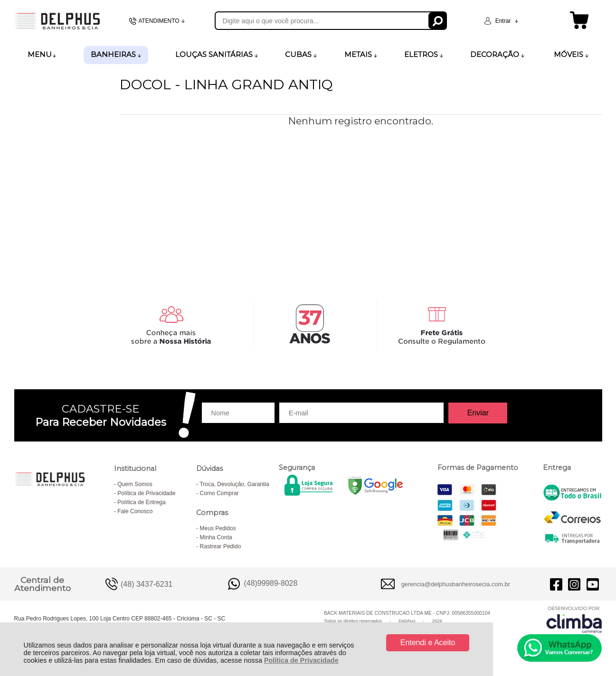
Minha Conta (216, 537)
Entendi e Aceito (428, 643)
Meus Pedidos (218, 528)
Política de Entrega (141, 502)
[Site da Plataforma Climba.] (574, 619)
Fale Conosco (135, 511)
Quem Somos (135, 484)
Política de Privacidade (301, 660)
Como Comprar (219, 493)
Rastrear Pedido (221, 546)
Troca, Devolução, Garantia (234, 484)
